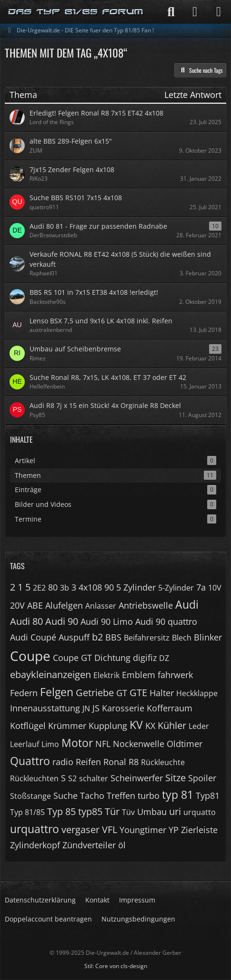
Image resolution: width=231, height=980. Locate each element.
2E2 (39, 588)
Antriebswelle (146, 605)
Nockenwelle (139, 744)
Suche (65, 796)
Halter (162, 693)
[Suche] (171, 12)
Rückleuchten (34, 778)
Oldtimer (185, 744)
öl (122, 845)
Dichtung (112, 658)
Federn (24, 693)
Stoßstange (30, 796)
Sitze (176, 778)
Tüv (128, 812)
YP (174, 830)
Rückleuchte (163, 762)
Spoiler (202, 778)
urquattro (35, 829)
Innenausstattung (45, 708)
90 (109, 587)
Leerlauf (25, 744)
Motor (77, 743)
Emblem (139, 675)
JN (86, 708)
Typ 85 (61, 811)
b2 (97, 637)
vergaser (80, 830)
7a (201, 587)
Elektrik (106, 675)
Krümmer (67, 726)
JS (96, 708)
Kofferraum (170, 708)
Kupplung (108, 726)
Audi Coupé (33, 637)
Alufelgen (64, 605)
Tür (112, 811)
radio (63, 762)
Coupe (30, 656)
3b (65, 588)
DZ (164, 658)
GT (122, 693)
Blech (182, 638)
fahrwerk (175, 675)
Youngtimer (143, 830)
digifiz (145, 658)
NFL (103, 744)
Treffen (121, 796)
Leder (199, 726)
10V (215, 588)
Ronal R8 (121, 762)
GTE (138, 693)
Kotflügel (28, 726)
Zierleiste (199, 830)
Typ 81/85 (27, 812)
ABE (35, 605)
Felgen (57, 692)
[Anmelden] (195, 12)
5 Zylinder (136, 587)
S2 (72, 778)
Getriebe (95, 693)
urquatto (200, 812)
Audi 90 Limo (107, 621)
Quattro (30, 761)
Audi (187, 604)
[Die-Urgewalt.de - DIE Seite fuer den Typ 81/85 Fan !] (76, 12)
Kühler (172, 725)
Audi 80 (26, 621)
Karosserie (123, 708)
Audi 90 (62, 621)
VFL (110, 830)
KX (150, 726)
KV (136, 725)
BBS (113, 637)
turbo (149, 796)
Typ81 (208, 796)
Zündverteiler (89, 845)
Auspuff (74, 637)
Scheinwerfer (137, 778)
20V (17, 605)
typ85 (90, 811)
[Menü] (219, 12)
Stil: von (116, 966)
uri (175, 811)
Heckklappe (197, 693)
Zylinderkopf (35, 845)
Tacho (92, 796)
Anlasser (101, 606)
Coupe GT (72, 658)
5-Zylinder (176, 588)
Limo (50, 744)
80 (53, 587)
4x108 (90, 587)
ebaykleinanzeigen (50, 674)
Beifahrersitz (147, 638)
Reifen (88, 762)
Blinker (208, 637)
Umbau (152, 812)
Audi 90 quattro (166, 621)
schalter (94, 778)
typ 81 (178, 795)
